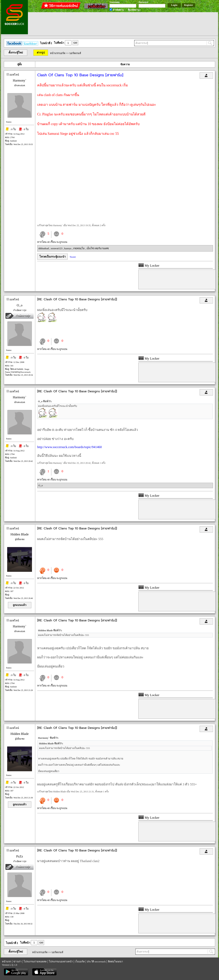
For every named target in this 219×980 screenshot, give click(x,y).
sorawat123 (57, 248)
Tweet (73, 257)
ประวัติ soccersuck (96, 962)
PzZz (20, 856)
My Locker (149, 266)
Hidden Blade (20, 534)
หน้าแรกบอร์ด (58, 53)
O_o (19, 305)
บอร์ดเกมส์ (75, 53)
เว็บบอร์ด (80, 962)
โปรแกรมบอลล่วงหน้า (61, 962)
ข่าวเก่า (17, 962)
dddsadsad (44, 248)
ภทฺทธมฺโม (79, 248)
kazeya (68, 248)
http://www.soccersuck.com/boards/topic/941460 (69, 447)
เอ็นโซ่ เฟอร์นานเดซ (98, 248)
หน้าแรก (7, 962)
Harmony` (20, 80)
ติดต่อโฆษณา (115, 962)
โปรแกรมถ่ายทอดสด (35, 962)
